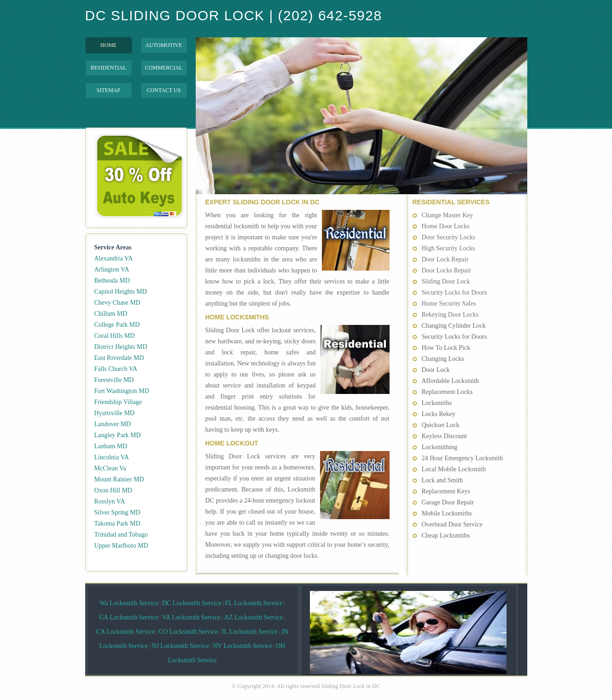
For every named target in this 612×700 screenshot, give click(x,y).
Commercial (164, 68)
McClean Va (110, 468)
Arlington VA (112, 269)
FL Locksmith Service (254, 603)
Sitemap (108, 90)
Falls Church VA (116, 369)
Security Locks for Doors (455, 292)
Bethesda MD (112, 281)
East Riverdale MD (119, 358)
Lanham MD (111, 446)
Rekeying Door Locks (450, 315)
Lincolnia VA (112, 457)
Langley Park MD (118, 435)
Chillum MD (111, 314)
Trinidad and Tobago (121, 535)
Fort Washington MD (122, 391)
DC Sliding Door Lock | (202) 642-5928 (234, 16)
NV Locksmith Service (242, 646)
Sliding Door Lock (446, 281)
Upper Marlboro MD (121, 546)
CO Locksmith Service (188, 632)
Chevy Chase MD (117, 303)
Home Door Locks (446, 226)
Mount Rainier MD (119, 479)
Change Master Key (448, 215)
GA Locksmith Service (128, 617)
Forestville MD (114, 380)
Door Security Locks (449, 237)
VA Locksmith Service (191, 617)
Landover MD (113, 424)
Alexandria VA (114, 258)
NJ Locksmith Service (180, 646)
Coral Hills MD (115, 336)
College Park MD (117, 325)
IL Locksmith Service (250, 632)
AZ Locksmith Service (254, 617)
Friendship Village (118, 402)
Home (108, 45)
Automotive (164, 45)
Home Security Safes (449, 304)
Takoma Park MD (117, 524)
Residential (109, 68)
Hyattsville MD (115, 413)
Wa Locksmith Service (129, 603)
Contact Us (164, 90)
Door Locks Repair (446, 270)
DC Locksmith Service (192, 603)
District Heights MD (121, 347)
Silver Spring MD (117, 512)
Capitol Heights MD (121, 292)
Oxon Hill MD (113, 490)
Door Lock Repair (445, 259)
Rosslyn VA (110, 501)
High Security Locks (449, 248)
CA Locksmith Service (126, 632)
